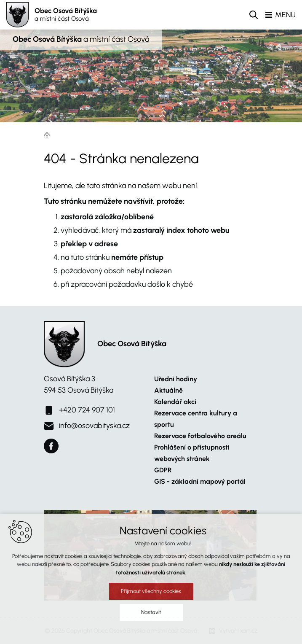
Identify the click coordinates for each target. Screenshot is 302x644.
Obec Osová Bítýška (66, 15)
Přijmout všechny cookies (151, 596)
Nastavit (151, 617)
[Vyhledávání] (254, 15)
